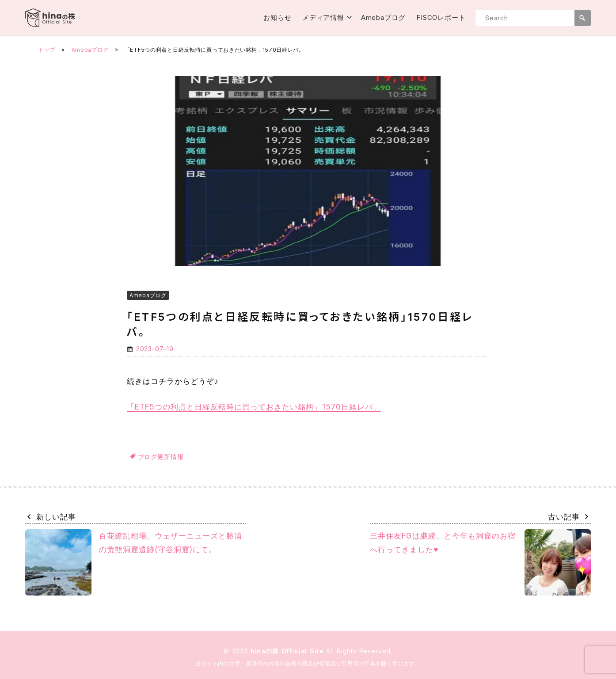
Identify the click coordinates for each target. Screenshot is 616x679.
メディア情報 (323, 17)
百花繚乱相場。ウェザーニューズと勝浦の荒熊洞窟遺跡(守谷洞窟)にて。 (134, 562)
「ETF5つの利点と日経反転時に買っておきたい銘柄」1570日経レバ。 (254, 407)
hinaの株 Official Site (289, 651)
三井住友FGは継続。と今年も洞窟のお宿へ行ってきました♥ (480, 562)
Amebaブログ (383, 17)
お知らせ (278, 17)
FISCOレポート (441, 17)
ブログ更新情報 (161, 457)
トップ (47, 50)
